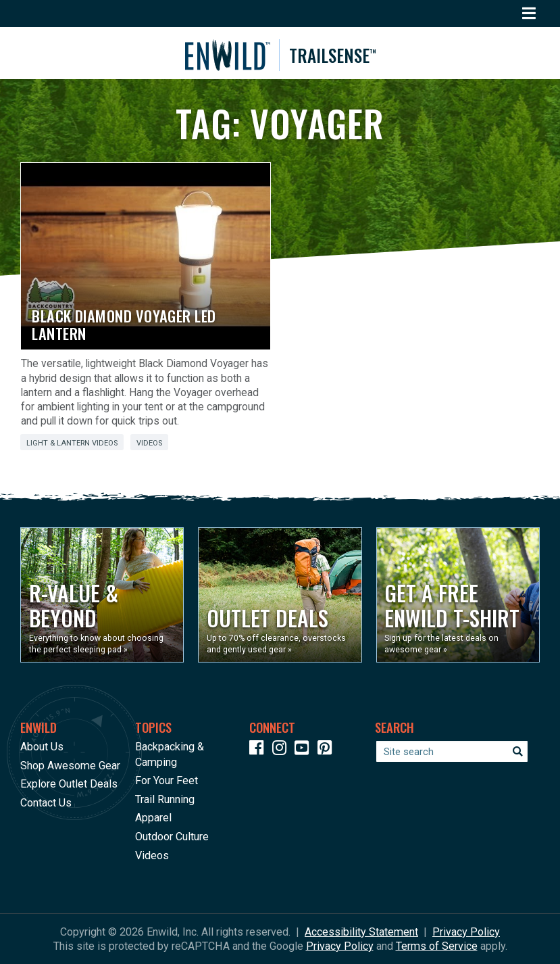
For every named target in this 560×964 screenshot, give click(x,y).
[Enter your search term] (452, 752)
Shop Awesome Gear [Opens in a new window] (70, 766)
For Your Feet (167, 781)
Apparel (153, 818)
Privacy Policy (466, 932)
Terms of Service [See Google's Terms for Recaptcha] (437, 946)
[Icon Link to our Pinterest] (328, 751)
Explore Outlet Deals (69, 785)
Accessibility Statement (361, 932)
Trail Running (165, 799)
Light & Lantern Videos (72, 443)
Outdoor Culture (172, 837)
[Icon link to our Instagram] (282, 751)
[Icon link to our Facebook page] (259, 751)
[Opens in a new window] (102, 595)
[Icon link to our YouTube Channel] (305, 751)
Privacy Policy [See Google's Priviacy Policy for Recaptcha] (340, 946)
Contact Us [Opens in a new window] (46, 803)
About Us (42, 747)
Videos (149, 443)
